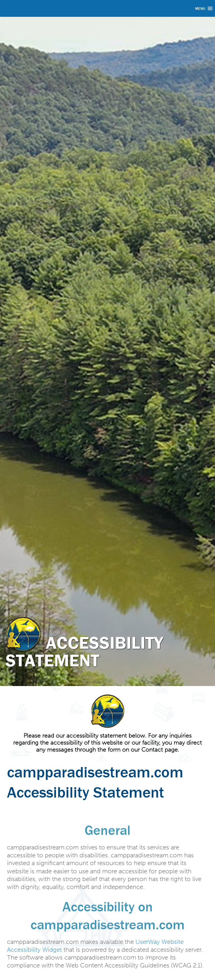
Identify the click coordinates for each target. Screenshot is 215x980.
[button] (200, 8)
